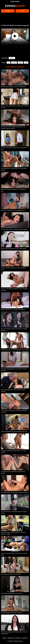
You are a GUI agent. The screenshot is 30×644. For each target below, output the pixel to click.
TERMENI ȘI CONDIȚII (14, 638)
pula (26, 63)
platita (20, 63)
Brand (15, 6)
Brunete (12, 58)
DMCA (4, 638)
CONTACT (25, 638)
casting (14, 63)
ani (9, 63)
